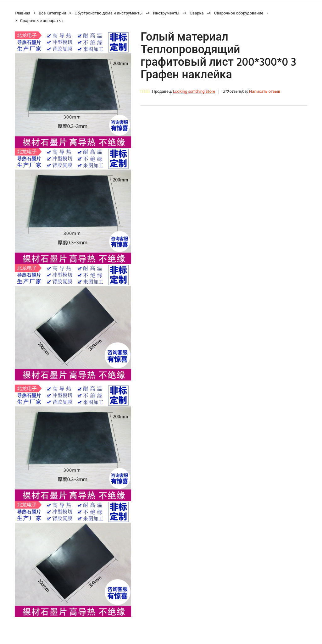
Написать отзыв (265, 92)
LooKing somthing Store (194, 92)
